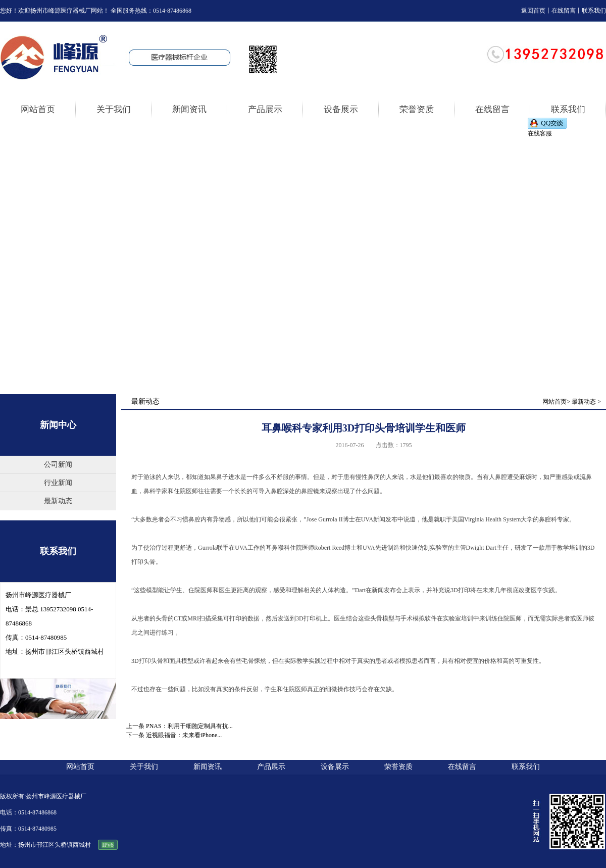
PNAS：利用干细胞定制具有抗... (189, 726)
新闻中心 (58, 425)
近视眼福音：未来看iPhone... (184, 735)
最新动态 (58, 501)
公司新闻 (58, 465)
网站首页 (554, 402)
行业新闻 (58, 483)
